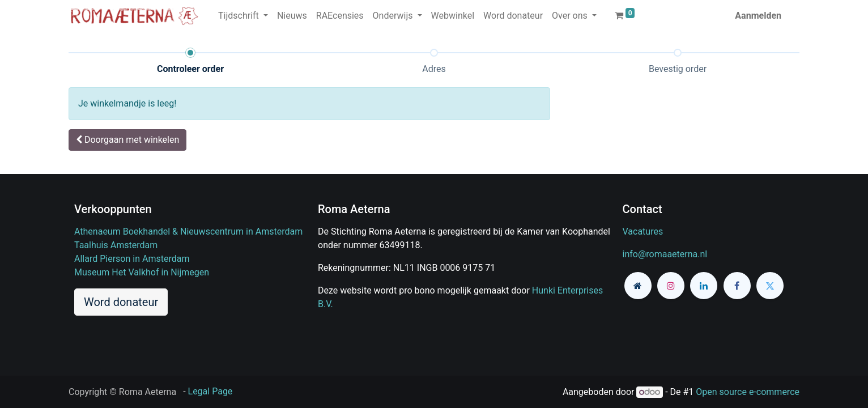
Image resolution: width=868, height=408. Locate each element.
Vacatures (643, 231)
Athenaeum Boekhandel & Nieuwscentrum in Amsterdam (188, 231)
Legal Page (210, 391)
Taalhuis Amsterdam (116, 245)
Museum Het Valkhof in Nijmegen (142, 272)
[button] (127, 140)
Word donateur (121, 302)
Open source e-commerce (748, 392)
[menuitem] (292, 16)
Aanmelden (758, 16)
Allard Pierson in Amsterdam (132, 259)
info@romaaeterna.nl (665, 254)
